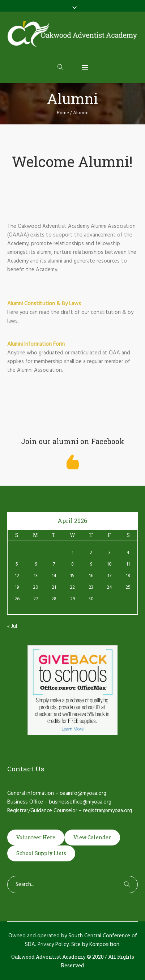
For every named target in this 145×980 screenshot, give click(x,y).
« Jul (12, 626)
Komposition (104, 945)
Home (63, 112)
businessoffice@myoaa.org (80, 802)
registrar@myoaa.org (108, 811)
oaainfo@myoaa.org (83, 793)
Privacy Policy (53, 945)
